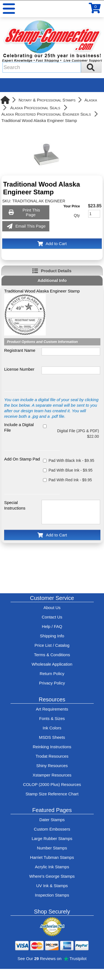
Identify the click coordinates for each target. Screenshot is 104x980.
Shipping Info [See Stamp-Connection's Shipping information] (52, 636)
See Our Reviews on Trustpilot (52, 959)
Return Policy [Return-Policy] (52, 674)
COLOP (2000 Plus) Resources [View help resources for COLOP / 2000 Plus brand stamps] (52, 784)
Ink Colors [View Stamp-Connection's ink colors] (52, 728)
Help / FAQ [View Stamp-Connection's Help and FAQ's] (52, 626)
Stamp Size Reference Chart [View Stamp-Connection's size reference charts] (52, 794)
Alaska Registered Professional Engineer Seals (46, 114)
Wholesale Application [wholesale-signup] (52, 664)
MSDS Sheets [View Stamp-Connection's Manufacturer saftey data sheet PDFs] (52, 737)
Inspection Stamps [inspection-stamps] (52, 895)
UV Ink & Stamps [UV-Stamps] (52, 886)
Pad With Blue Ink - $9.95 (71, 470)
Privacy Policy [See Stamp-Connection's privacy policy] (52, 683)
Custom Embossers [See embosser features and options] (52, 829)
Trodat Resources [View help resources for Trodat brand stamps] (52, 756)
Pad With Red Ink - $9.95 (70, 480)
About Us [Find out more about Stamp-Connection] (52, 608)
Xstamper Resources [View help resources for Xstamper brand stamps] (52, 775)
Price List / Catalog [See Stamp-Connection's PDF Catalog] (52, 645)
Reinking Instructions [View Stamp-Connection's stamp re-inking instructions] (52, 747)
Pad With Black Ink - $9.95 (71, 460)
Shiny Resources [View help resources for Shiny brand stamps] (52, 766)
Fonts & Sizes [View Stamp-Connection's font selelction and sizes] (52, 718)
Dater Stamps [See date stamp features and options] (52, 820)
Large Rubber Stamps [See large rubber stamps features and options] (52, 838)
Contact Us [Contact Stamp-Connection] (52, 617)
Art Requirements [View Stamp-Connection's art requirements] (52, 709)
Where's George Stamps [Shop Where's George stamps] (52, 876)
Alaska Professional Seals (35, 108)
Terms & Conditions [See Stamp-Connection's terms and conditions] (52, 655)
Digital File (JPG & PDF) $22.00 (78, 434)
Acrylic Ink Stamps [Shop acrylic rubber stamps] (52, 867)
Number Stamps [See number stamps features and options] (52, 848)
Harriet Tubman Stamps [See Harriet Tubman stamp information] (52, 857)
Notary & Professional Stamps (47, 100)
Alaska (91, 100)
